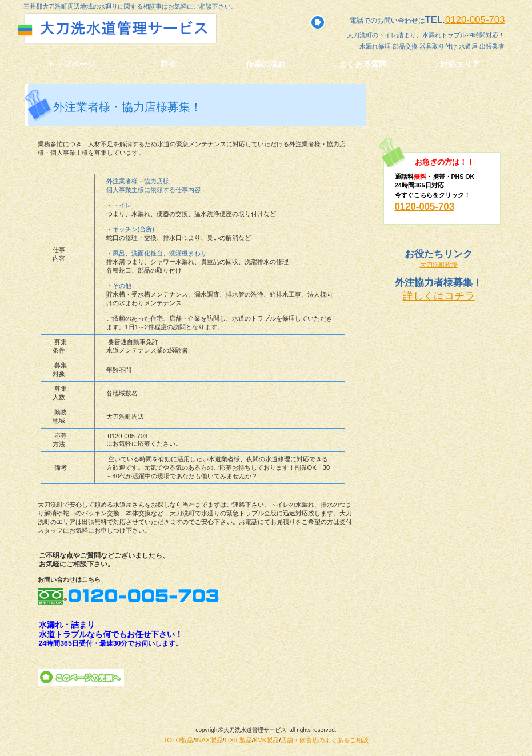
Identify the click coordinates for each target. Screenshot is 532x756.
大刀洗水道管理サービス (142, 28)
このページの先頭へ (81, 678)
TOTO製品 (179, 740)
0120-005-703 (475, 20)
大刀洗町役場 (439, 265)
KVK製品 (266, 740)
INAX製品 (209, 740)
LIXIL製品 (238, 740)
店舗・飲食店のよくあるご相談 (325, 740)
